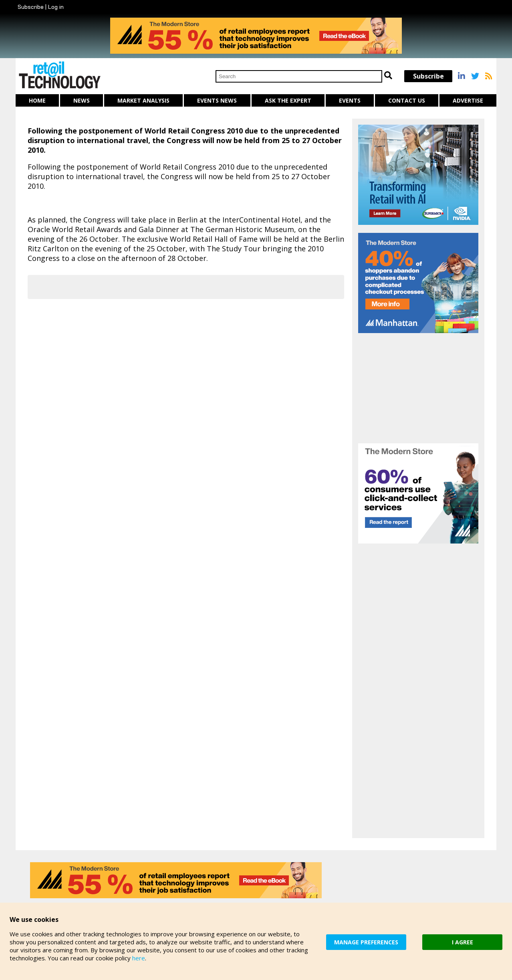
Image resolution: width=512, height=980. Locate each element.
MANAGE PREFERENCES (366, 942)
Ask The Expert (288, 100)
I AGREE (463, 942)
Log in (56, 7)
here (139, 958)
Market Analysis (143, 100)
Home (37, 100)
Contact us (407, 100)
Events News (217, 100)
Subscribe (31, 7)
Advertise (468, 100)
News (82, 100)
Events (350, 100)
